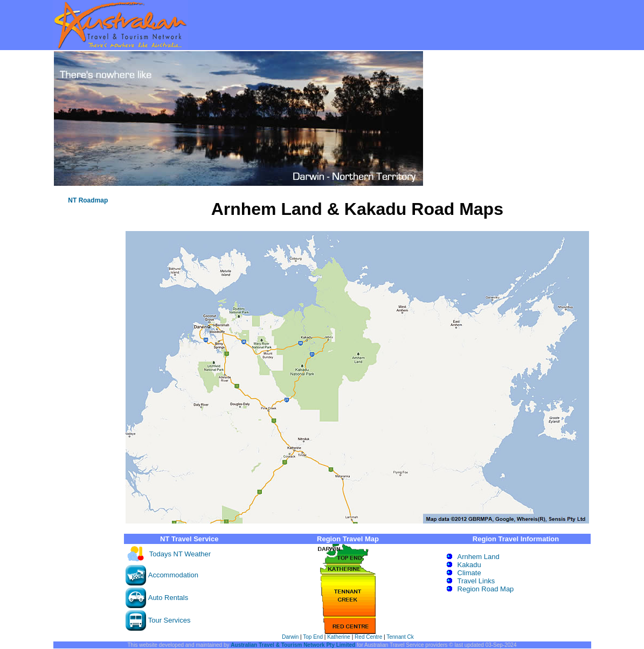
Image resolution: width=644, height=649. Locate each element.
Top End (313, 637)
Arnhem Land (479, 557)
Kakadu (469, 565)
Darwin (290, 637)
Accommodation (173, 575)
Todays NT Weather (180, 554)
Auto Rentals (168, 598)
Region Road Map (486, 589)
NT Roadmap (88, 200)
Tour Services (169, 620)
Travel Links (476, 581)
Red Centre (368, 637)
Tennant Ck (400, 637)
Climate (469, 573)
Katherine (339, 637)
